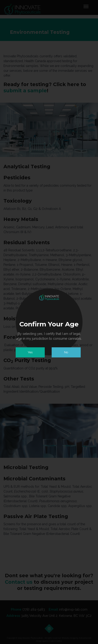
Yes (30, 352)
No (66, 352)
